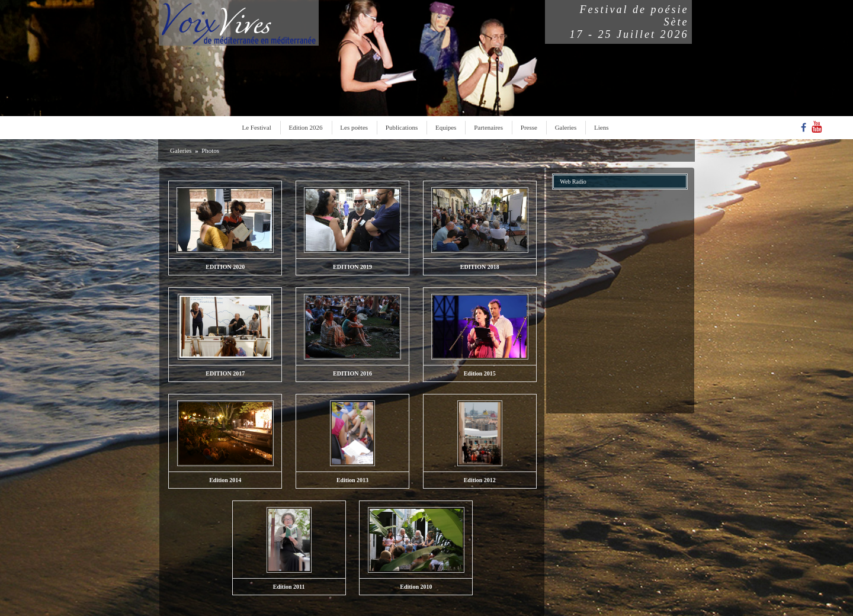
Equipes (446, 127)
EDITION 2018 (480, 267)
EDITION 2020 (225, 267)
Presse (529, 127)
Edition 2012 (480, 480)
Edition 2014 (225, 480)
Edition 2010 (416, 587)
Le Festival (257, 127)
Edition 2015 (480, 373)
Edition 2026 (305, 127)
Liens (601, 127)
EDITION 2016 (352, 373)
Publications (402, 127)
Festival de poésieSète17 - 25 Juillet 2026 (629, 22)
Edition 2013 (352, 480)
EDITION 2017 (225, 373)
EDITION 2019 (352, 267)
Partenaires (488, 127)
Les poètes (354, 127)
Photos (210, 150)
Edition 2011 (289, 587)
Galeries (566, 127)
